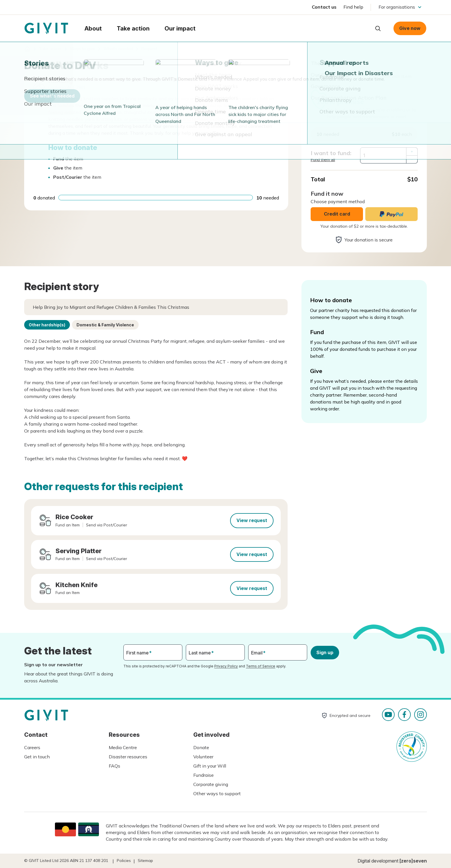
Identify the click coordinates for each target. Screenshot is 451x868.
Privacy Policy (226, 666)
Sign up (325, 652)
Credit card (337, 214)
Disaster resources (128, 757)
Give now (410, 28)
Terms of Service (261, 666)
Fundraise (203, 775)
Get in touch (37, 757)
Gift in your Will (210, 766)
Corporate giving (211, 784)
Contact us (324, 7)
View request (252, 520)
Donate (201, 747)
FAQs (114, 766)
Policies (124, 861)
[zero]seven (413, 861)
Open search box (378, 28)
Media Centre (123, 747)
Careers (32, 747)
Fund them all (323, 160)
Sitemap (145, 861)
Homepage (46, 28)
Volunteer (203, 757)
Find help (353, 7)
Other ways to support (217, 793)
